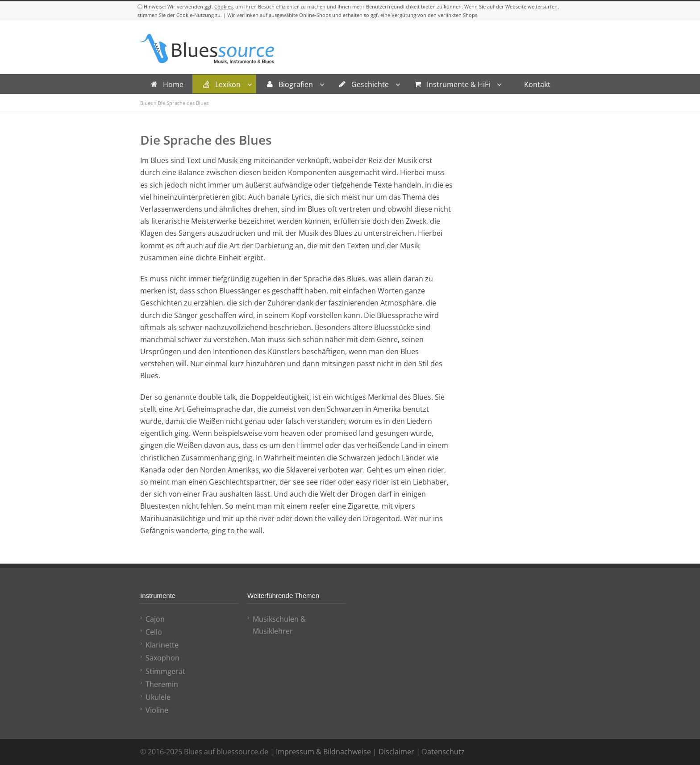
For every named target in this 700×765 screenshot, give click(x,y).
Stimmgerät (165, 671)
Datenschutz (443, 752)
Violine (157, 710)
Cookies (223, 6)
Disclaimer (396, 752)
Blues (146, 103)
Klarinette (162, 645)
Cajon (155, 619)
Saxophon (162, 658)
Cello (154, 632)
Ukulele (158, 697)
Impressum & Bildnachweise (323, 752)
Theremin (162, 684)
